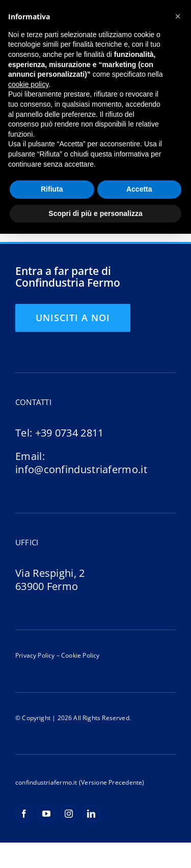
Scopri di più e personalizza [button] (95, 213)
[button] (178, 16)
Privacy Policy (35, 655)
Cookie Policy (80, 655)
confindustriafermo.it (46, 782)
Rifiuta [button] (52, 189)
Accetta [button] (139, 189)
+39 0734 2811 (70, 433)
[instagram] (69, 814)
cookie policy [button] (28, 84)
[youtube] (46, 814)
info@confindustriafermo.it (81, 469)
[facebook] (24, 814)
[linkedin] (91, 814)
